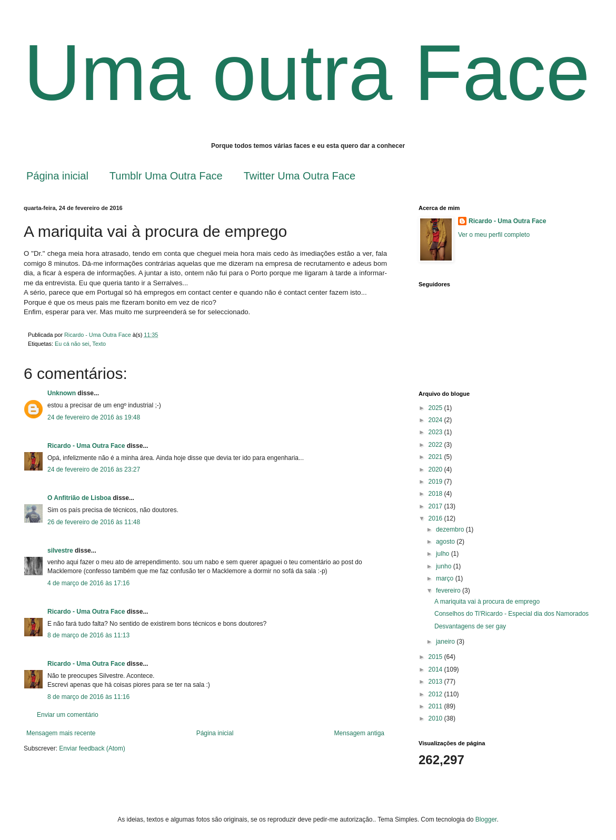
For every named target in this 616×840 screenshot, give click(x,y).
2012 (436, 694)
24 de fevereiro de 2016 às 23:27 (94, 469)
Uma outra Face (307, 73)
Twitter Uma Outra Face (300, 176)
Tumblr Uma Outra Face (166, 176)
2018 (436, 494)
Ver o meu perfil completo (494, 235)
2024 (436, 420)
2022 (436, 445)
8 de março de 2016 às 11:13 (88, 635)
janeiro (446, 642)
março (446, 578)
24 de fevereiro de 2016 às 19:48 (94, 417)
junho (445, 566)
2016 (436, 518)
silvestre (60, 551)
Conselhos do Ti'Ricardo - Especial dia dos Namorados (511, 614)
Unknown (62, 393)
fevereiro (449, 591)
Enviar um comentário (68, 715)
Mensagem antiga (359, 733)
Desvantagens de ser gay (470, 626)
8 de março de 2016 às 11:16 (88, 697)
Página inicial (57, 176)
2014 (436, 669)
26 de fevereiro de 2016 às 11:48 (94, 522)
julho (444, 554)
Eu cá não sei (72, 344)
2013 (436, 682)
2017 (436, 506)
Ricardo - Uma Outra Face (86, 446)
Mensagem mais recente (61, 733)
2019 (436, 482)
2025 (436, 408)
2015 (436, 657)
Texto (99, 344)
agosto (446, 542)
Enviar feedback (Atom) (92, 748)
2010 (436, 718)
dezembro (451, 529)
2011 (436, 706)
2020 (436, 469)
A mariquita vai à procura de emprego (487, 602)
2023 (436, 432)
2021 (436, 457)
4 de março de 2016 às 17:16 (88, 583)
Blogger (486, 819)
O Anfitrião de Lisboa (80, 498)
